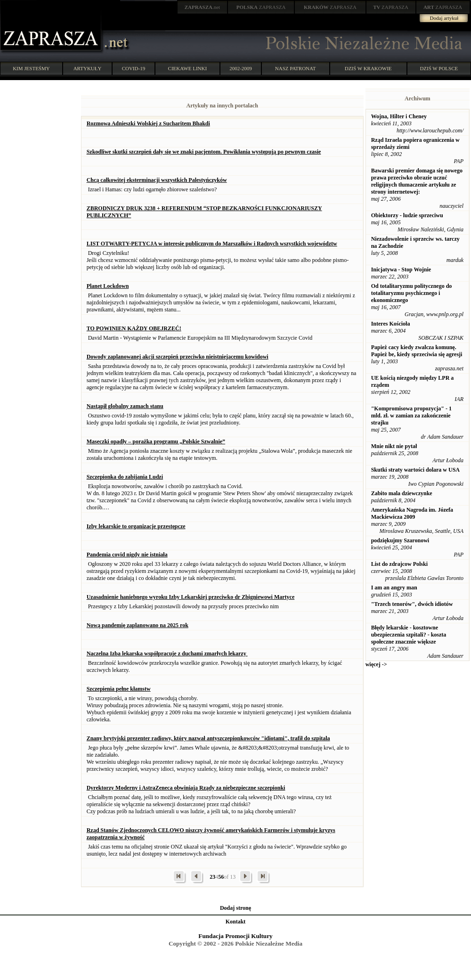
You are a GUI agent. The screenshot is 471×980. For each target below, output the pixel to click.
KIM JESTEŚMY (31, 68)
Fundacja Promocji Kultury (235, 936)
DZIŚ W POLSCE (439, 68)
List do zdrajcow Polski (399, 564)
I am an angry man (394, 588)
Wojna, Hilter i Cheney (399, 116)
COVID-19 (134, 68)
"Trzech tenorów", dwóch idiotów (412, 604)
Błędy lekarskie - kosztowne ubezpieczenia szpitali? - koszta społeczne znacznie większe (409, 635)
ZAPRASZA (261, 7)
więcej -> (376, 664)
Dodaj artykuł (444, 18)
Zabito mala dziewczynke (402, 493)
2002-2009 (241, 68)
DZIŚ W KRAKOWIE (368, 68)
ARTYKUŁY (88, 68)
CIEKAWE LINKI (188, 68)
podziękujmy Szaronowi (400, 540)
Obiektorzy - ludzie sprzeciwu (407, 215)
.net (203, 7)
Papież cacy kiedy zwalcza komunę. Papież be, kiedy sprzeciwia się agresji (417, 351)
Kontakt (236, 922)
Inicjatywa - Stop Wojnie (401, 269)
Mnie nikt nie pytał (394, 446)
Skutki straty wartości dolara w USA (415, 470)
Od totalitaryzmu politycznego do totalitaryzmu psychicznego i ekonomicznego (412, 293)
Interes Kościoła (391, 324)
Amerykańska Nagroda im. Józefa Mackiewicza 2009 (412, 513)
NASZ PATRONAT (296, 68)
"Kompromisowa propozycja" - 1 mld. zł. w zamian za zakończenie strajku (411, 416)
